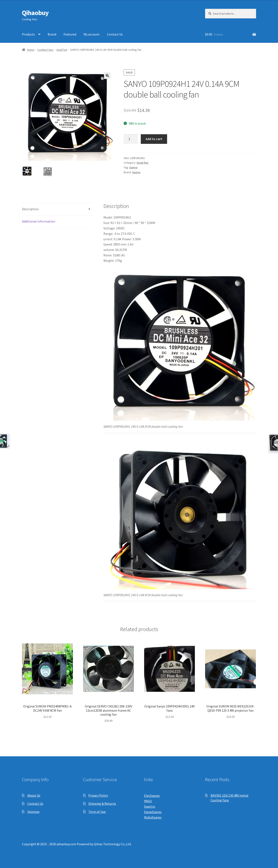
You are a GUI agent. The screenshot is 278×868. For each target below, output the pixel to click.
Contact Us (115, 34)
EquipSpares (153, 812)
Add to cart (154, 139)
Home (31, 50)
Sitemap (33, 812)
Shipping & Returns (102, 803)
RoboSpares (153, 817)
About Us (34, 795)
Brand (52, 34)
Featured (70, 34)
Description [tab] (30, 209)
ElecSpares (152, 796)
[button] (107, 76)
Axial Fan (62, 50)
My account (92, 34)
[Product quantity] (131, 139)
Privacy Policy (98, 795)
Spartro (150, 806)
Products (28, 34)
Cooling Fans (45, 50)
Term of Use (97, 812)
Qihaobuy (35, 13)
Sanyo (133, 167)
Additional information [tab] (39, 221)
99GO (148, 801)
